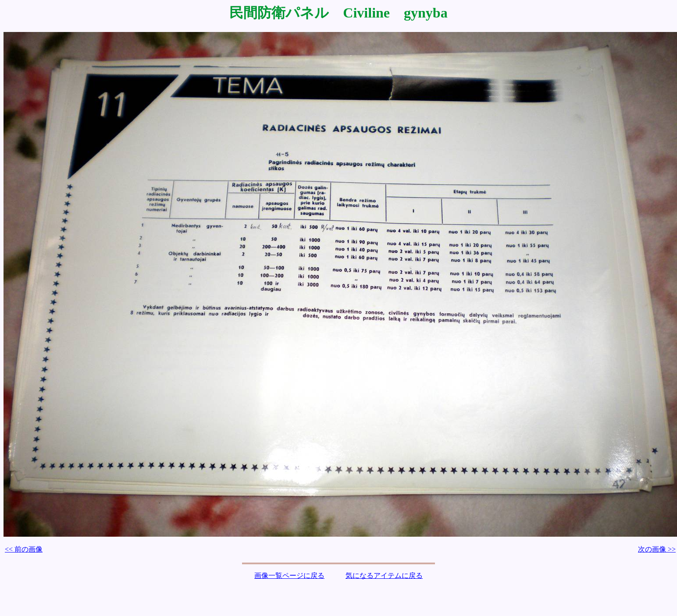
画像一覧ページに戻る (289, 575)
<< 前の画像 (24, 549)
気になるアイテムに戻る (384, 575)
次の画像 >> (657, 549)
